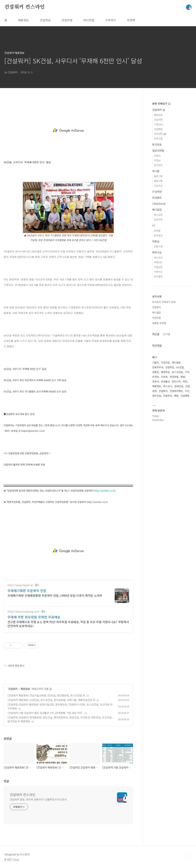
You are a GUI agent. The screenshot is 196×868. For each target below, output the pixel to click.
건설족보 (45, 20)
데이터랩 (89, 20)
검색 (180, 7)
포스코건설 (177, 372)
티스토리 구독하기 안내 (164, 302)
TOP (189, 856)
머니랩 (156, 171)
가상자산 (158, 186)
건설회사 (167, 396)
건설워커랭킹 (176, 391)
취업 (185, 381)
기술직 (155, 363)
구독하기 (111, 20)
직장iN (157, 160)
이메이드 (158, 272)
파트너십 (157, 252)
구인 (187, 391)
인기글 (167, 334)
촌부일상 (158, 235)
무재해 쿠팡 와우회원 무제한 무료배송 (34, 617)
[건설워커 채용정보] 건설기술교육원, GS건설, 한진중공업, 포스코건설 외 (46, 695)
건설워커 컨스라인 (25, 7)
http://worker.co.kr (105, 491)
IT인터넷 (157, 192)
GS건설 (180, 367)
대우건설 (157, 396)
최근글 (156, 334)
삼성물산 (165, 381)
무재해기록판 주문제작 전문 (27, 591)
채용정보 (23, 20)
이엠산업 (158, 267)
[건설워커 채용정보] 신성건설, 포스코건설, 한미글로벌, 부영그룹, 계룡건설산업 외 (51, 700)
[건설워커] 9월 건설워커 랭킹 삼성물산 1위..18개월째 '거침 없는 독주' (45, 713)
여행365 (158, 262)
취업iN (157, 156)
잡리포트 (158, 165)
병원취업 (165, 372)
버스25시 (158, 258)
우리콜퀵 (158, 276)
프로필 (157, 231)
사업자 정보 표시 (14, 666)
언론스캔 (158, 246)
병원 (183, 377)
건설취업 (170, 367)
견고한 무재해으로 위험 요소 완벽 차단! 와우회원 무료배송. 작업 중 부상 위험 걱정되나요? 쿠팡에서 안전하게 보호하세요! (68, 624)
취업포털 (174, 377)
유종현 (155, 372)
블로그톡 (158, 176)
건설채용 (185, 396)
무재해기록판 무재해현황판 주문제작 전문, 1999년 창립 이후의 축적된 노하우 (55, 595)
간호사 (155, 381)
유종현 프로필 (159, 323)
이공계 (164, 377)
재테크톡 (158, 181)
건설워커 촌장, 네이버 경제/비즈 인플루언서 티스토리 (38, 799)
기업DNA (158, 124)
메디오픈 (158, 215)
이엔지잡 (157, 318)
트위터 (155, 377)
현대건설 (179, 386)
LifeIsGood (159, 204)
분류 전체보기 (161, 104)
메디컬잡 (157, 210)
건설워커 (13, 689)
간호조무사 (158, 367)
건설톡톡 (158, 129)
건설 (187, 386)
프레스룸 (158, 139)
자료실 (156, 241)
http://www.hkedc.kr (20, 585)
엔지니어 (176, 381)
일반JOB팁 (158, 150)
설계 (154, 391)
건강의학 (158, 220)
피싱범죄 (157, 198)
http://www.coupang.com (23, 612)
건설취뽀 (67, 20)
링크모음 (157, 144)
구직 (187, 372)
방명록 (131, 20)
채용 (176, 396)
